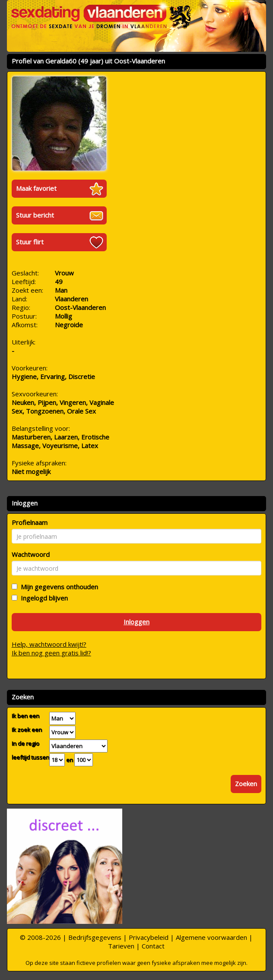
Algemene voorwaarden (211, 937)
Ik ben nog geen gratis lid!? (51, 653)
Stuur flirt (30, 242)
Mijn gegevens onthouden (58, 587)
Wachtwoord (31, 554)
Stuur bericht (35, 215)
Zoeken (246, 784)
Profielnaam (30, 522)
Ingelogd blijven (43, 598)
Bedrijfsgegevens (95, 937)
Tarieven (121, 946)
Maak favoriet (36, 188)
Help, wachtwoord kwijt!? (49, 644)
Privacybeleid (149, 937)
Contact (153, 946)
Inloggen (136, 622)
